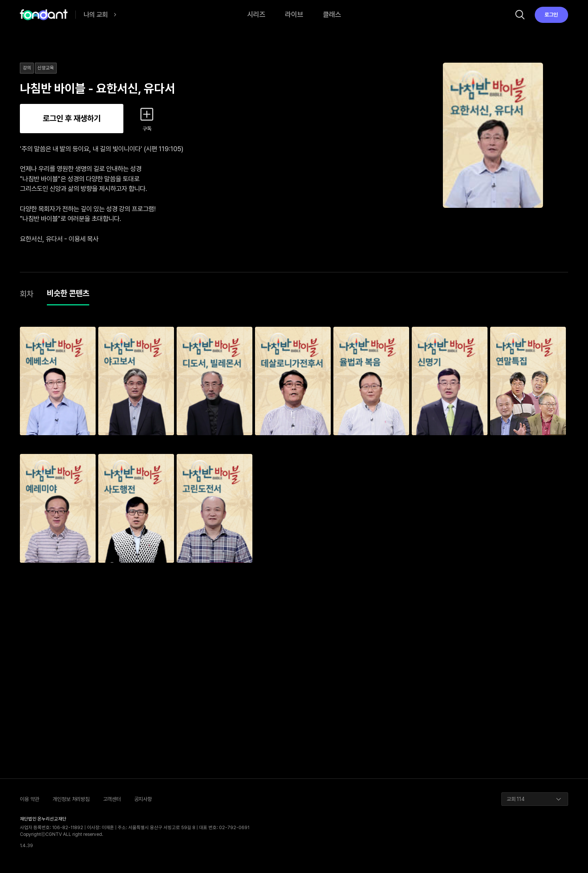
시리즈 (256, 14)
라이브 (294, 14)
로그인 (551, 14)
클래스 (332, 14)
